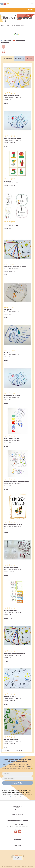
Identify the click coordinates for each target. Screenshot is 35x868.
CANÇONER (8, 310)
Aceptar (17, 858)
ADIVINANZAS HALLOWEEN (13, 524)
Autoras (8, 25)
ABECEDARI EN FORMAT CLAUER (15, 653)
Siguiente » (20, 751)
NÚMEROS (8, 181)
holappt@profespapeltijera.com (18, 827)
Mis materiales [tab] (8, 59)
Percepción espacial (11, 567)
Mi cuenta (18, 843)
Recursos (18, 810)
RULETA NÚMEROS (10, 696)
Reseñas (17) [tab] (20, 59)
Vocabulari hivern (10, 353)
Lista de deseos (17, 845)
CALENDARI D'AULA (11, 610)
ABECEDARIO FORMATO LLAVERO (15, 267)
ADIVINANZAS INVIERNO (13, 138)
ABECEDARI (8, 224)
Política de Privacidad (15, 797)
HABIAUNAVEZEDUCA (15, 97)
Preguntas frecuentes (18, 814)
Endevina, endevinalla (12, 95)
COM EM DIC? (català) (12, 439)
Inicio (3, 25)
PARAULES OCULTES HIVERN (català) (16, 482)
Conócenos (17, 812)
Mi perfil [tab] (29, 59)
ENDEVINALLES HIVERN (12, 396)
